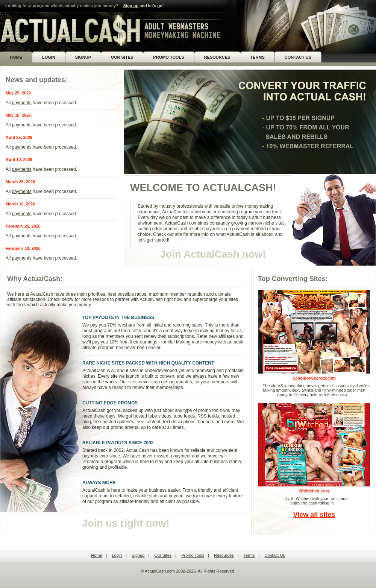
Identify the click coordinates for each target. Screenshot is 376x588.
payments (22, 103)
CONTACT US (298, 57)
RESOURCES (217, 57)
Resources (224, 555)
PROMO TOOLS (168, 57)
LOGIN (49, 57)
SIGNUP (83, 57)
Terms (249, 555)
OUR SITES (122, 57)
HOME (16, 57)
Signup (138, 555)
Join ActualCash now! (213, 254)
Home (96, 555)
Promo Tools (193, 555)
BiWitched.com (314, 448)
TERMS (257, 57)
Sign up (131, 6)
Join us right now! (126, 523)
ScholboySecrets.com (314, 335)
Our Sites (163, 555)
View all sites (314, 515)
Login (117, 555)
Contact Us (274, 555)
